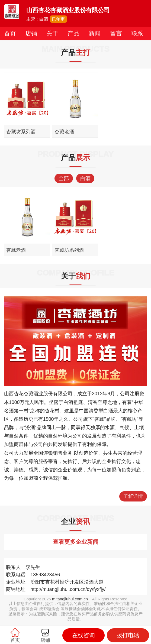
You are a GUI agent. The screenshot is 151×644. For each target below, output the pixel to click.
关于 (52, 33)
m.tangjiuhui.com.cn (70, 599)
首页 (10, 33)
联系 (137, 33)
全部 (64, 178)
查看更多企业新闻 (76, 542)
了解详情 (133, 496)
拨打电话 (128, 635)
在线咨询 (83, 635)
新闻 (95, 33)
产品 (73, 33)
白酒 (85, 178)
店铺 (31, 33)
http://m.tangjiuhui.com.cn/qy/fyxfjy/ (68, 589)
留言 (116, 33)
